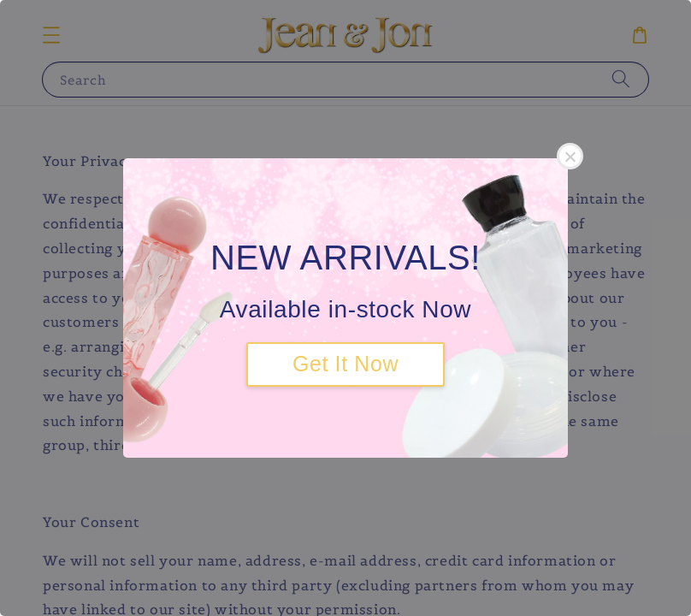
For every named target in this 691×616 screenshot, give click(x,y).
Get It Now (345, 364)
